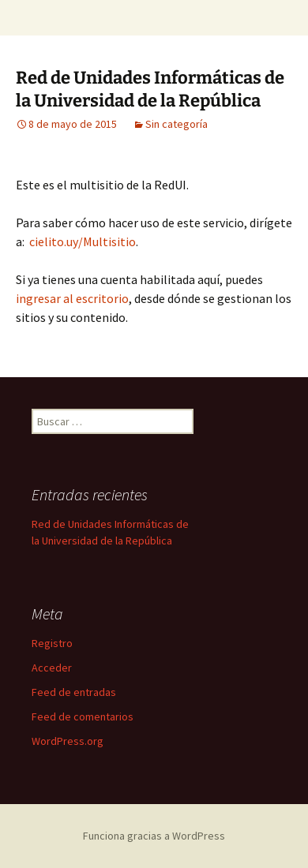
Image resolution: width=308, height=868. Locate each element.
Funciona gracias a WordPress (154, 836)
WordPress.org (68, 741)
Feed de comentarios (83, 716)
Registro (52, 643)
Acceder (52, 668)
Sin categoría (177, 124)
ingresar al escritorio (72, 298)
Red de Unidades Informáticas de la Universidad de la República (150, 89)
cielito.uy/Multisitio (83, 241)
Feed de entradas (74, 692)
